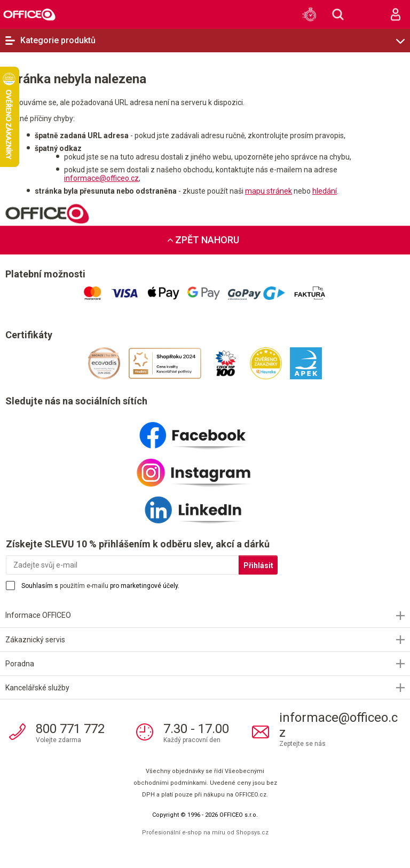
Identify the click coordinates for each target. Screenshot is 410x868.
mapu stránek (269, 191)
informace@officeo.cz (101, 178)
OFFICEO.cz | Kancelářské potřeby (29, 14)
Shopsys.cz (252, 833)
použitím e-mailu (84, 586)
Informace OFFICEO (38, 615)
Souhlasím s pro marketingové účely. (100, 586)
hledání (325, 191)
